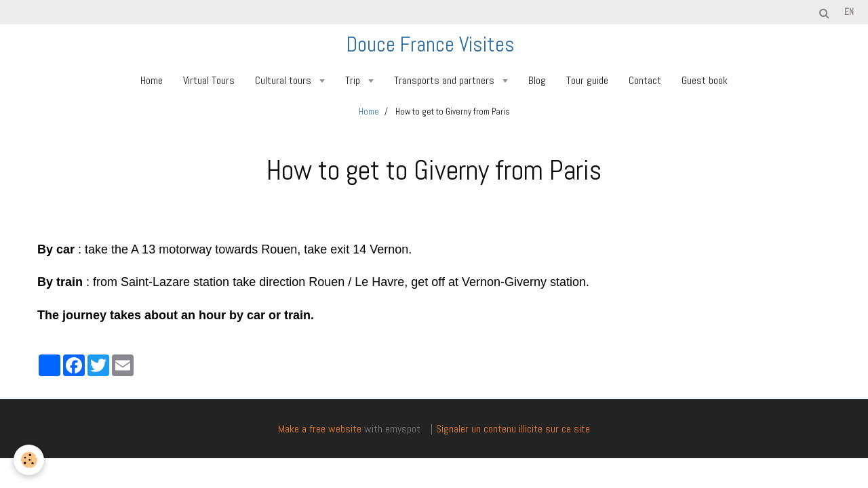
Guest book (705, 80)
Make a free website (320, 429)
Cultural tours (284, 80)
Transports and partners (446, 80)
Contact (645, 80)
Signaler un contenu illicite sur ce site (513, 429)
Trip (354, 80)
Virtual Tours (209, 80)
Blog (537, 80)
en (849, 12)
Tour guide (587, 80)
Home (152, 80)
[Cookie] (29, 460)
